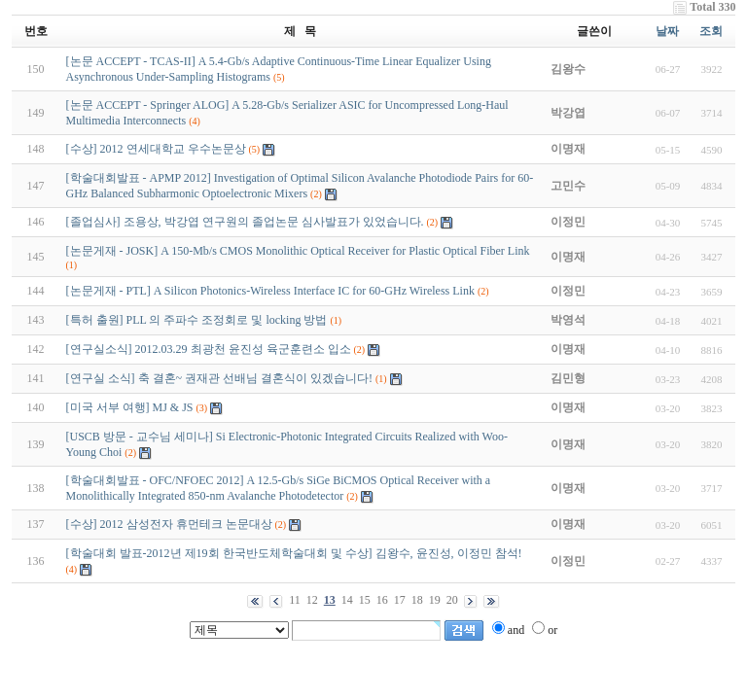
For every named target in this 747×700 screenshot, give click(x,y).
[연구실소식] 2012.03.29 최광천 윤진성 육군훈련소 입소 (209, 349)
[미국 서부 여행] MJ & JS (130, 407)
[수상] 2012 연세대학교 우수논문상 (156, 149)
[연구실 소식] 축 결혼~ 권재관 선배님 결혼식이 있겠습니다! (219, 378)
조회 (711, 31)
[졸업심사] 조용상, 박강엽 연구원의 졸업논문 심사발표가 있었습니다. (245, 222)
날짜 (667, 31)
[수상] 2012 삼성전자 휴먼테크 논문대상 (169, 524)
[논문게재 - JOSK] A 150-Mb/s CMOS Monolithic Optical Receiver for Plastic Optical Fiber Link (298, 251)
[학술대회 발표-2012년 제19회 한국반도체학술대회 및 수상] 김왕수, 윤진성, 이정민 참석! (294, 553)
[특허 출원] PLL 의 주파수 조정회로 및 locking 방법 (197, 320)
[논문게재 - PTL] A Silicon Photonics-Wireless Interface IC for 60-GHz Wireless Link (270, 291)
